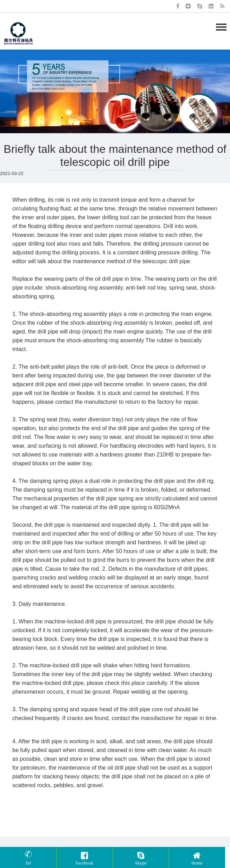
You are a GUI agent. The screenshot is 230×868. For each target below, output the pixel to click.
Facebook (85, 857)
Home (197, 857)
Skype (141, 857)
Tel (28, 857)
